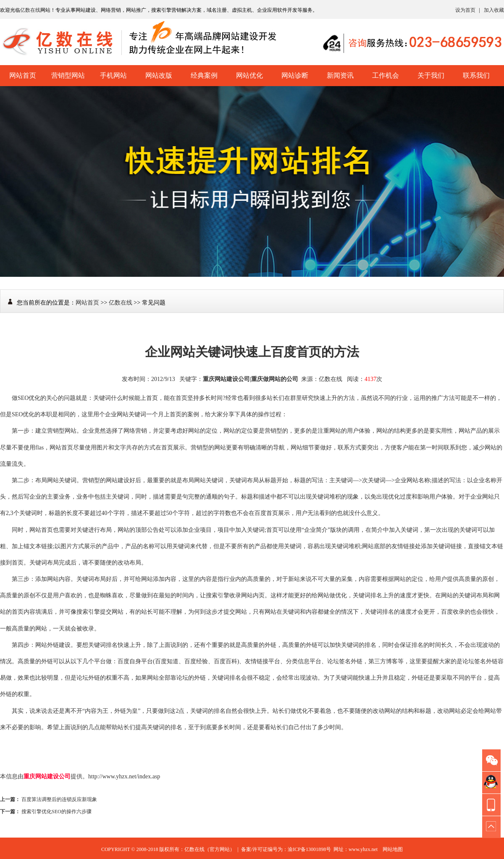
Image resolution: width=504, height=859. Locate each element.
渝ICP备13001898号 (309, 849)
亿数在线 (30, 10)
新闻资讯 (340, 75)
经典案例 (204, 75)
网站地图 (393, 849)
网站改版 (159, 75)
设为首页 (465, 10)
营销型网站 (68, 75)
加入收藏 (494, 10)
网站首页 (23, 75)
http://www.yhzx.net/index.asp (124, 776)
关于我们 (431, 75)
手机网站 (113, 75)
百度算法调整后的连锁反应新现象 (59, 799)
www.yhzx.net (363, 849)
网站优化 (249, 75)
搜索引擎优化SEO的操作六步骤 (56, 812)
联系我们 (476, 75)
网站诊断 (295, 75)
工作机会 (386, 75)
